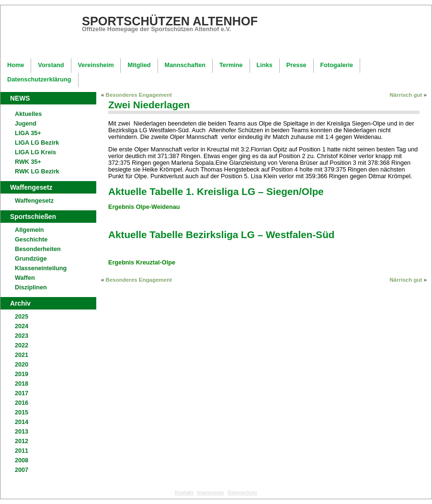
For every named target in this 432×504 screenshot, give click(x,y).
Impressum (210, 493)
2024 (22, 326)
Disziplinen (31, 287)
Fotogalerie (337, 65)
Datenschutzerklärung (39, 79)
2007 (22, 470)
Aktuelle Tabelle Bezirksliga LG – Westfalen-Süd (221, 235)
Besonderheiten (38, 249)
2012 (22, 441)
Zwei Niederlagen (149, 105)
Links (265, 65)
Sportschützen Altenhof (170, 21)
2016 (22, 403)
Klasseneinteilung (41, 268)
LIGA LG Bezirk (37, 143)
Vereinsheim (96, 65)
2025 (22, 317)
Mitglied (139, 65)
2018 (22, 384)
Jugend (26, 124)
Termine (231, 65)
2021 (22, 355)
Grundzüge (31, 259)
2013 (22, 432)
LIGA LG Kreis (35, 152)
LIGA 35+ (28, 133)
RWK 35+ (28, 162)
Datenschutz (243, 493)
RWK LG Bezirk (37, 172)
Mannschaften (185, 65)
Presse (296, 65)
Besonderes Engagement (139, 95)
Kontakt (184, 493)
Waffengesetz (34, 201)
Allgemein (29, 230)
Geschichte (31, 240)
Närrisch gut (406, 95)
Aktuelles (28, 114)
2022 (22, 345)
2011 (22, 451)
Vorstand (51, 65)
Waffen (25, 278)
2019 (22, 374)
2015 (22, 412)
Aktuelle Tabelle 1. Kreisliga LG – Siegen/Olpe (216, 191)
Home (16, 65)
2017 (22, 393)
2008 (22, 460)
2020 (22, 365)
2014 (22, 422)
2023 (22, 336)
